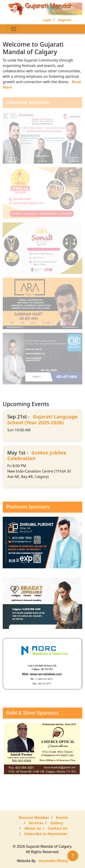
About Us (33, 828)
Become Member (34, 818)
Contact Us (58, 828)
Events (62, 818)
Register (65, 20)
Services (36, 823)
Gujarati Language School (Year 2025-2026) (42, 419)
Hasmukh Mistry (53, 861)
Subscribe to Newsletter (46, 834)
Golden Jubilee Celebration (37, 456)
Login (47, 20)
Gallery (57, 823)
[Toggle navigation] (14, 29)
